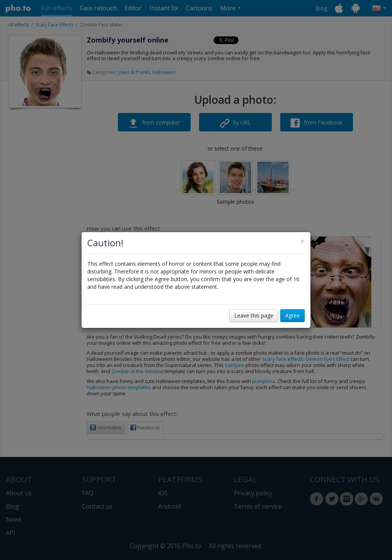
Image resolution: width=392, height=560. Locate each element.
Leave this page (254, 315)
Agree (292, 315)
